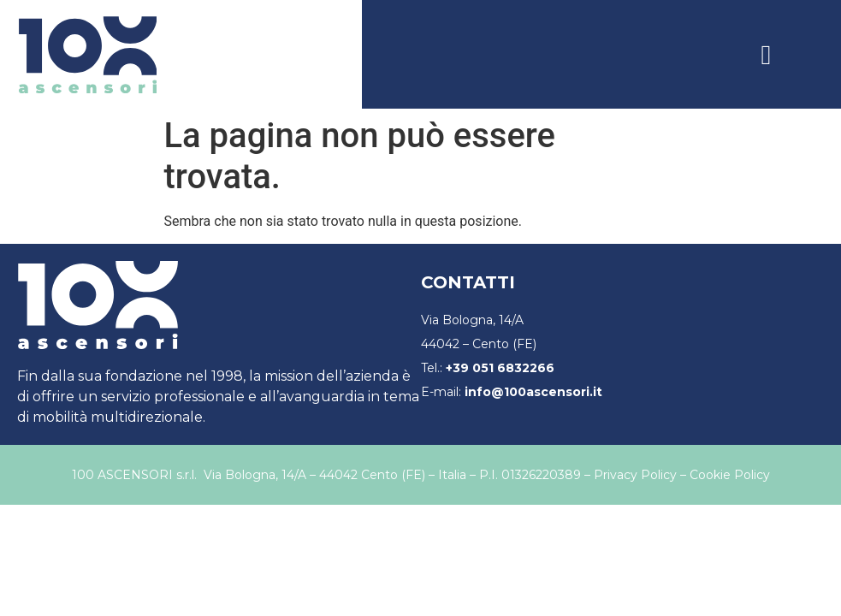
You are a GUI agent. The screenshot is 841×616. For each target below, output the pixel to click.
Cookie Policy (730, 475)
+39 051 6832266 (500, 368)
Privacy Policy (635, 475)
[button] (767, 55)
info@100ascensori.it (533, 392)
